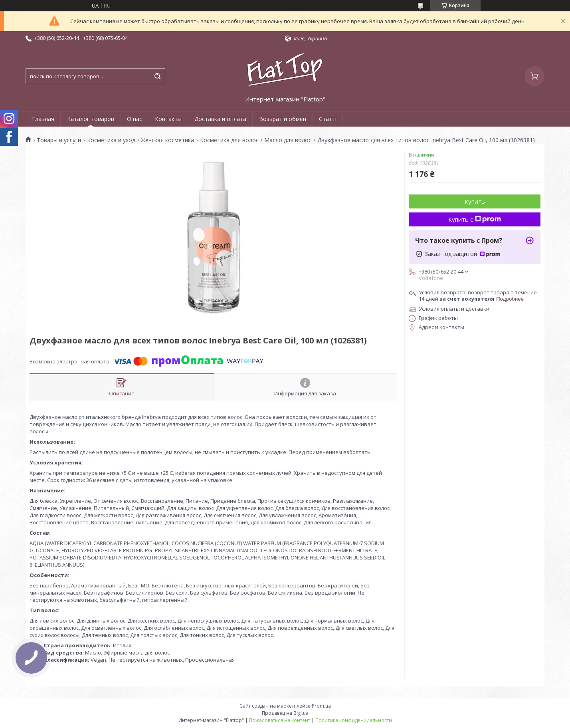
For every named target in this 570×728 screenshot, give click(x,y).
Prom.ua (321, 706)
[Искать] (157, 76)
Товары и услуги (59, 140)
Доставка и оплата (220, 119)
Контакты (168, 119)
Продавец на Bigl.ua (285, 713)
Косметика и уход (111, 140)
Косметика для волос (229, 140)
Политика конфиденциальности (354, 720)
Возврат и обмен (283, 119)
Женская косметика (167, 140)
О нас (135, 119)
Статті (328, 119)
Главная (43, 119)
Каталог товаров (91, 119)
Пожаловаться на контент (280, 720)
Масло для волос (288, 140)
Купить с (475, 219)
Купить (475, 201)
